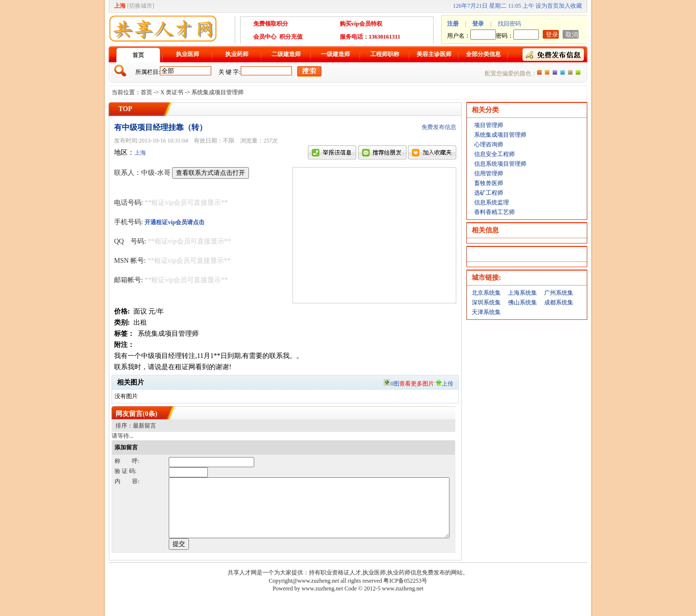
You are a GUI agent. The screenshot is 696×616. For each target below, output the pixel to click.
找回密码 (509, 24)
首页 (138, 55)
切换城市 (141, 6)
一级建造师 (335, 54)
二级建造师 (286, 54)
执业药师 (237, 54)
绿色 (578, 72)
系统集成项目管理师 (217, 92)
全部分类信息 (483, 54)
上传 (444, 384)
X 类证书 (172, 92)
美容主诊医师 (434, 54)
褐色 (570, 72)
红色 (547, 72)
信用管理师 (489, 173)
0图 (408, 384)
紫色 (555, 72)
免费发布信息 (439, 127)
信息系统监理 (492, 202)
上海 (140, 153)
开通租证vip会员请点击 (174, 222)
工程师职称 (385, 54)
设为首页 (547, 6)
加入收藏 (570, 6)
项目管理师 (489, 125)
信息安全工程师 (494, 154)
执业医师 (188, 54)
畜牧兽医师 (489, 183)
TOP (125, 109)
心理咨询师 (489, 144)
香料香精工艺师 (494, 212)
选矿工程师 (489, 193)
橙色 (539, 72)
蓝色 (563, 72)
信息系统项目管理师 (500, 164)
